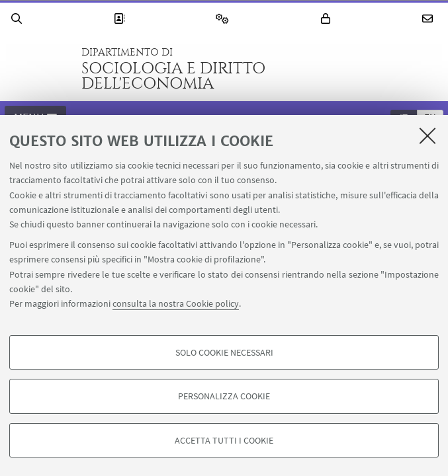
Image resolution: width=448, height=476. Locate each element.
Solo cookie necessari (224, 352)
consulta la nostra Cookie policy (176, 303)
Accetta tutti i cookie (224, 440)
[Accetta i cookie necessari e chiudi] (427, 136)
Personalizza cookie (224, 396)
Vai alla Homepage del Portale (39, 69)
